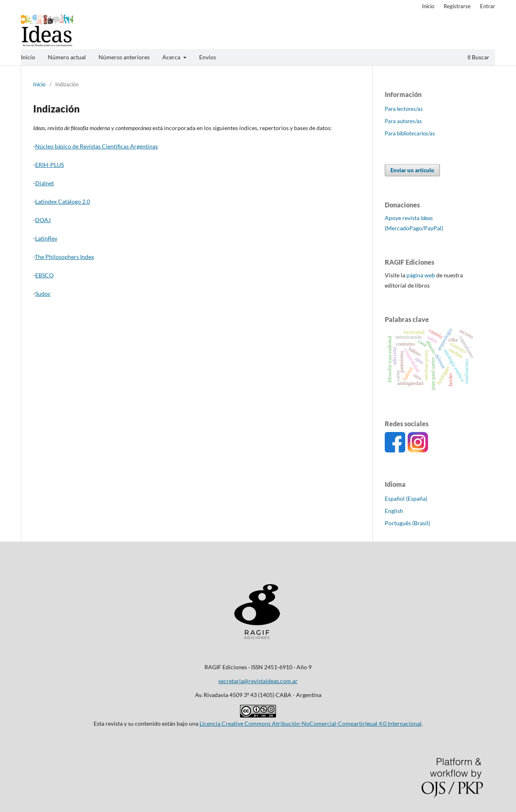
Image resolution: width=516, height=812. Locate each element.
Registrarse (457, 6)
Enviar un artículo (412, 170)
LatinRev (46, 238)
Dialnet (45, 183)
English (394, 511)
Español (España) (406, 498)
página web (421, 275)
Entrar (488, 6)
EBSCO (44, 275)
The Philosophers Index (64, 257)
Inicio (28, 57)
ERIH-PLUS (49, 165)
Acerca (172, 57)
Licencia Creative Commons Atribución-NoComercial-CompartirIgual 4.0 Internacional (311, 723)
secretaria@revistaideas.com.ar (258, 681)
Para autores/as (403, 121)
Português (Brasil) (407, 523)
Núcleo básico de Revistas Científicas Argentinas (96, 146)
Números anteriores (124, 57)
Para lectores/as (404, 109)
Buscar (478, 57)
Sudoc (43, 294)
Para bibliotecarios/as (410, 133)
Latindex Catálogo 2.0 (63, 201)
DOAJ (43, 220)
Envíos (208, 57)
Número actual (67, 57)
